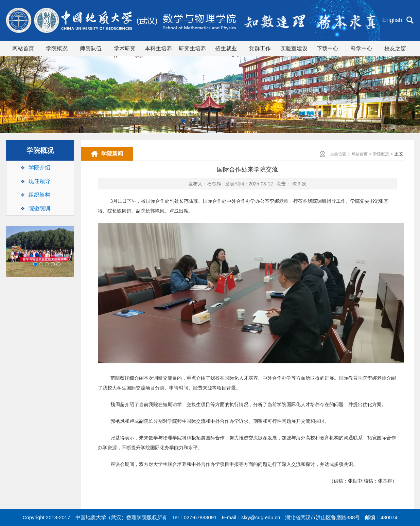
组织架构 (39, 195)
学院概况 (57, 48)
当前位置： (340, 154)
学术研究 (125, 48)
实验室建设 (294, 48)
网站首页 (23, 48)
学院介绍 (39, 168)
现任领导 (39, 181)
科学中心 (362, 48)
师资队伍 (91, 48)
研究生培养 (192, 48)
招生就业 (226, 48)
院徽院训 (39, 208)
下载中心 (328, 48)
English (392, 20)
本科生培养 (158, 48)
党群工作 (260, 48)
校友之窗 (395, 48)
